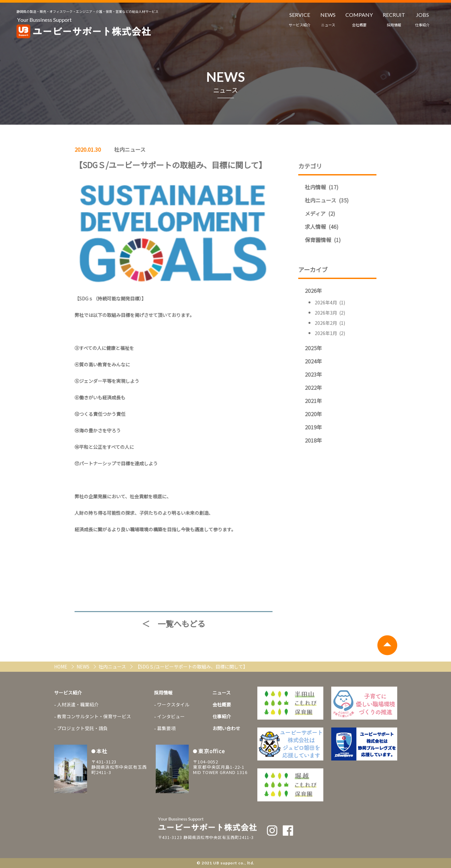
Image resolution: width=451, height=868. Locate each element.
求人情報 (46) (322, 227)
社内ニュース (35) (327, 200)
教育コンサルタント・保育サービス (94, 716)
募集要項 (166, 728)
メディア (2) (320, 213)
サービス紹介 (68, 693)
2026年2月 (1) (330, 323)
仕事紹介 (222, 716)
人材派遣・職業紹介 (78, 704)
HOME (61, 666)
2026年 (313, 291)
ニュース (222, 693)
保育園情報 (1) (323, 240)
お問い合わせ (226, 728)
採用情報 (163, 693)
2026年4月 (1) (330, 302)
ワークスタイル (173, 704)
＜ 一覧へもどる (174, 624)
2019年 (313, 427)
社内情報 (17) (322, 187)
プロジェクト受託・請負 (82, 728)
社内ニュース (130, 149)
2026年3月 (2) (330, 313)
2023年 (313, 374)
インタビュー (171, 716)
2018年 (313, 440)
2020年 (313, 414)
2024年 (313, 361)
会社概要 (222, 704)
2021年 (313, 401)
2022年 (313, 387)
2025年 (313, 348)
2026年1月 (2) (330, 333)
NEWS (83, 666)
